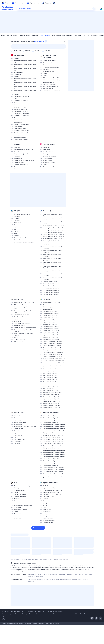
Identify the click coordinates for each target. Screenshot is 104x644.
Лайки (77, 614)
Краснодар (40, 576)
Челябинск (55, 574)
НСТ (15, 483)
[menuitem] (6, 3)
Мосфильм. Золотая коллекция (51, 56)
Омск (86, 574)
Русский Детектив (50, 211)
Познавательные (76, 580)
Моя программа (12, 35)
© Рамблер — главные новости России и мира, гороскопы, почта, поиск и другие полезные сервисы (32, 611)
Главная (3, 35)
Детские (69, 35)
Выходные (35, 35)
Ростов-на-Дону (32, 576)
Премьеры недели (24, 35)
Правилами (56, 623)
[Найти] (94, 9)
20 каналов (84, 580)
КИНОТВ (17, 211)
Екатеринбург (63, 574)
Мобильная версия (8, 614)
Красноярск (81, 574)
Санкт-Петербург (32, 574)
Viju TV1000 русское (51, 483)
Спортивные (77, 35)
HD (84, 35)
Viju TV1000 (18, 299)
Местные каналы (92, 35)
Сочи (76, 574)
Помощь (25, 614)
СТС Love (46, 299)
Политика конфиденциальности (63, 614)
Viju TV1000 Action (21, 412)
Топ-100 (83, 614)
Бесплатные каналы (58, 35)
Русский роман (49, 144)
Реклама (18, 614)
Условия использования (44, 614)
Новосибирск (70, 574)
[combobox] (60, 41)
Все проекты (91, 614)
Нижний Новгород (47, 574)
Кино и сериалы (45, 35)
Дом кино (17, 144)
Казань (40, 574)
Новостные (31, 581)
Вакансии (32, 614)
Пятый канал (19, 55)
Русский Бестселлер (51, 412)
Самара (90, 574)
